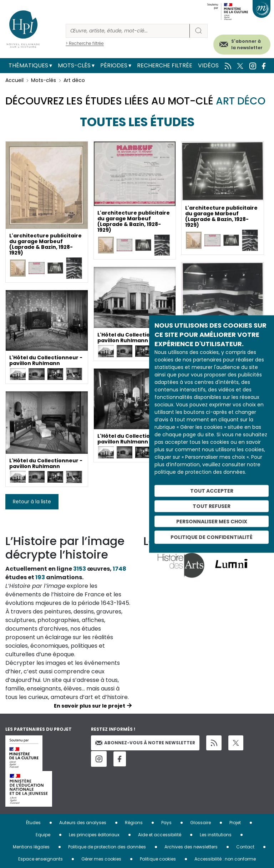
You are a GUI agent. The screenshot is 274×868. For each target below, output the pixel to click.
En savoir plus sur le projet (90, 706)
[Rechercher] (128, 31)
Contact (245, 847)
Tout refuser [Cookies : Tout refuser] (212, 506)
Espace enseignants (40, 859)
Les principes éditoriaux (94, 835)
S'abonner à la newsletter (247, 44)
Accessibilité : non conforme (225, 859)
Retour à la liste (32, 502)
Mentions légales (31, 847)
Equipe (43, 835)
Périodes (114, 65)
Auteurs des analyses (83, 823)
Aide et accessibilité (160, 835)
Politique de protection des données (107, 847)
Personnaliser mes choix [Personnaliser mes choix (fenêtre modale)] (212, 521)
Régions (134, 823)
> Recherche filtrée (85, 43)
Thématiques (28, 65)
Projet (235, 823)
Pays (166, 823)
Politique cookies (158, 859)
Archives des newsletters (191, 847)
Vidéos (208, 65)
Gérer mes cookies (101, 859)
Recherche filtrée (165, 65)
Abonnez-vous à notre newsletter (145, 743)
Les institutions (216, 835)
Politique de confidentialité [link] (212, 537)
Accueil (14, 80)
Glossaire (201, 823)
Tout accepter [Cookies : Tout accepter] (212, 491)
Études (33, 823)
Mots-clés (74, 65)
